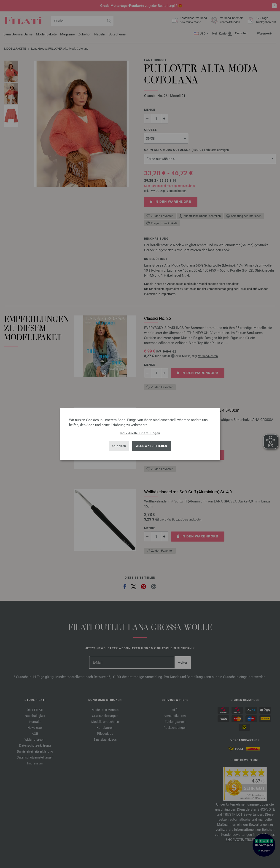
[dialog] (140, 434)
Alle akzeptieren (152, 446)
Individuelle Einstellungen (140, 433)
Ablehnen (119, 446)
